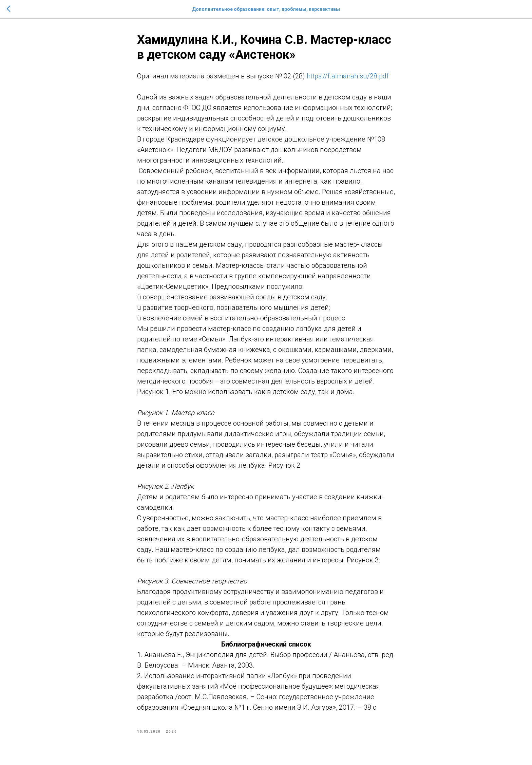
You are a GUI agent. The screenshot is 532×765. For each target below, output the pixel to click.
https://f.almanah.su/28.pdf (348, 76)
